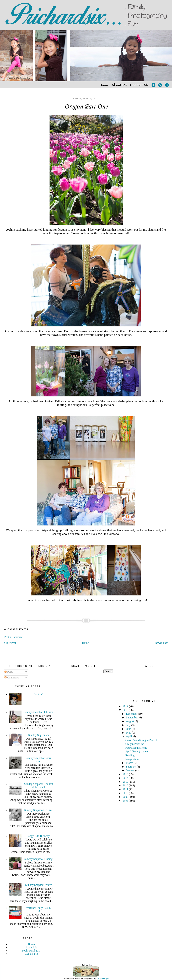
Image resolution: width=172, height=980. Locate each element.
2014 (126, 778)
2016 (126, 710)
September (132, 717)
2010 (126, 793)
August (130, 721)
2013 (126, 782)
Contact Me (139, 85)
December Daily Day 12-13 (38, 909)
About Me (119, 85)
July (129, 725)
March (130, 763)
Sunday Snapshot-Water (39, 885)
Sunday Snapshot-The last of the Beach (38, 785)
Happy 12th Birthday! (39, 836)
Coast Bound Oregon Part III (141, 740)
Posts (9, 672)
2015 (126, 774)
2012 (126, 785)
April (129, 736)
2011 (126, 789)
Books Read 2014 (31, 951)
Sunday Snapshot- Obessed (39, 712)
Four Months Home (136, 748)
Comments (12, 678)
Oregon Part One (86, 107)
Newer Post (161, 643)
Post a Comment (13, 637)
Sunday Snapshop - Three (39, 810)
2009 (126, 797)
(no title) (39, 694)
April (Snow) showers (138, 751)
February (131, 767)
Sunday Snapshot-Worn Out (38, 760)
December (132, 714)
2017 (126, 706)
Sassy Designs (103, 979)
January (131, 770)
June (129, 729)
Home (104, 85)
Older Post (10, 643)
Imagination (132, 759)
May (129, 733)
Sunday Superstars (38, 735)
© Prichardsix (86, 965)
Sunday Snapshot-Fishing (39, 859)
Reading (130, 755)
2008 (126, 801)
